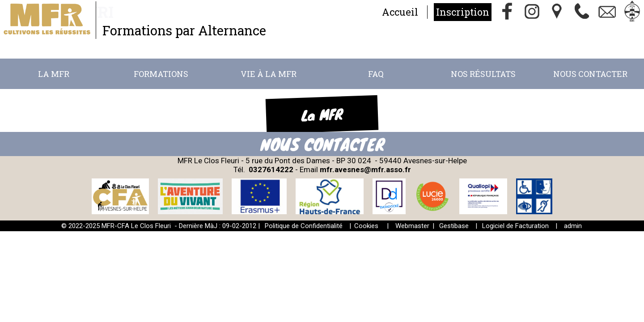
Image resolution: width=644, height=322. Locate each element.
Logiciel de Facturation (515, 226)
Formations (161, 74)
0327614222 (271, 169)
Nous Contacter (590, 74)
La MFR (54, 74)
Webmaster (412, 226)
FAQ (376, 74)
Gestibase (454, 226)
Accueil (400, 12)
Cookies (366, 226)
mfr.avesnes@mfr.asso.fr (365, 169)
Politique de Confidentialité (304, 226)
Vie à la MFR (269, 74)
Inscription (463, 12)
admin (573, 226)
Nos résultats (483, 74)
